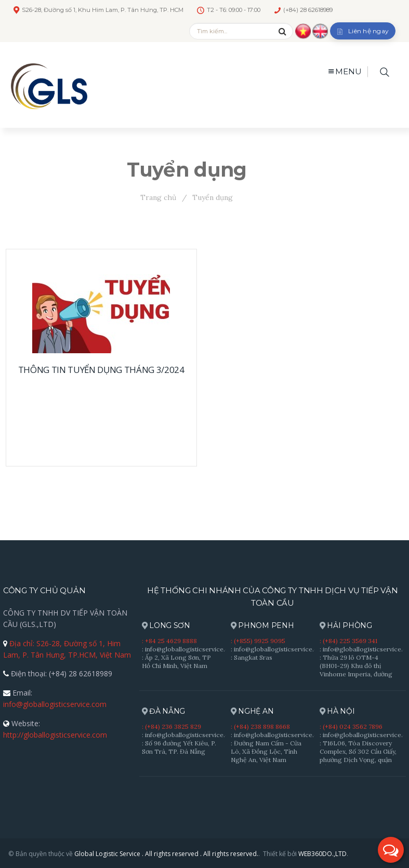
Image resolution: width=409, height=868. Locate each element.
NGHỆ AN (252, 711)
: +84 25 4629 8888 (169, 641)
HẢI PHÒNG (346, 626)
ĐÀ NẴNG (164, 711)
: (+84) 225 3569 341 (348, 641)
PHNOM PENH (262, 626)
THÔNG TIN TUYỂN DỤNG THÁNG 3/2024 (101, 370)
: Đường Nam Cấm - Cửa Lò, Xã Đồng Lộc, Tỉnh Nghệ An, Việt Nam (266, 751)
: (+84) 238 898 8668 (260, 726)
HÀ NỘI (337, 711)
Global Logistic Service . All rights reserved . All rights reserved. (166, 854)
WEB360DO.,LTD (322, 854)
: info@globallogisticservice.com (190, 649)
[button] (391, 850)
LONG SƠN (166, 626)
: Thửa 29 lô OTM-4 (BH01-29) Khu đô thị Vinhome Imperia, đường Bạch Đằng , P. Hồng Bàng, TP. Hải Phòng (359, 674)
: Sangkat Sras (252, 657)
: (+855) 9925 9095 (258, 641)
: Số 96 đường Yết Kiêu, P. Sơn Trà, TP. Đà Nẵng (179, 747)
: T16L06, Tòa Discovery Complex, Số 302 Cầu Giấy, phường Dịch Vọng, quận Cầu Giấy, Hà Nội (358, 756)
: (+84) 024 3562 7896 (351, 726)
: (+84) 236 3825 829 (171, 726)
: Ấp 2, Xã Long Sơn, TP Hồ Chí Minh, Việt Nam (176, 662)
